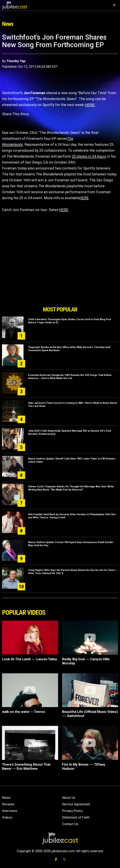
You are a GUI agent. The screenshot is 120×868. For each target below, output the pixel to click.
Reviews (8, 804)
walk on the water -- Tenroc (24, 712)
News (6, 798)
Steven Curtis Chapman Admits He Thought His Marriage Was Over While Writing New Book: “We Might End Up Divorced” (71, 488)
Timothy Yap (16, 61)
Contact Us (70, 824)
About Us (69, 798)
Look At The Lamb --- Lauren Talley (30, 659)
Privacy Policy (72, 811)
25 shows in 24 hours (89, 156)
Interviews (10, 811)
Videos (7, 817)
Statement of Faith (76, 817)
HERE (90, 105)
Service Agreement (76, 804)
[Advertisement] (60, 286)
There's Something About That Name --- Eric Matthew (26, 767)
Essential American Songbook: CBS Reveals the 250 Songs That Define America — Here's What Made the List (70, 377)
